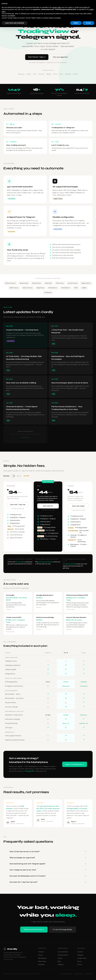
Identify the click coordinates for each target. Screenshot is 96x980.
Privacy (80, 965)
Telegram (80, 955)
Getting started (63, 955)
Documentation (63, 952)
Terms (79, 961)
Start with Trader (78, 506)
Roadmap (41, 965)
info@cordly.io (82, 958)
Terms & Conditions (66, 974)
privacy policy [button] (57, 7)
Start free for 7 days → (37, 57)
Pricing (40, 955)
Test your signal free (60, 57)
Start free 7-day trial (18, 505)
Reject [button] (76, 23)
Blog (59, 961)
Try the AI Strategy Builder (62, 930)
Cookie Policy (89, 974)
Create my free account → (34, 929)
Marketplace (42, 958)
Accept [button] (88, 23)
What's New (42, 961)
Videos (60, 958)
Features (41, 952)
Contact (80, 952)
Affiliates (61, 965)
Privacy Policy (78, 974)
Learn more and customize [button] (15, 23)
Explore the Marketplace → (75, 765)
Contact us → (25, 438)
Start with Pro (48, 506)
